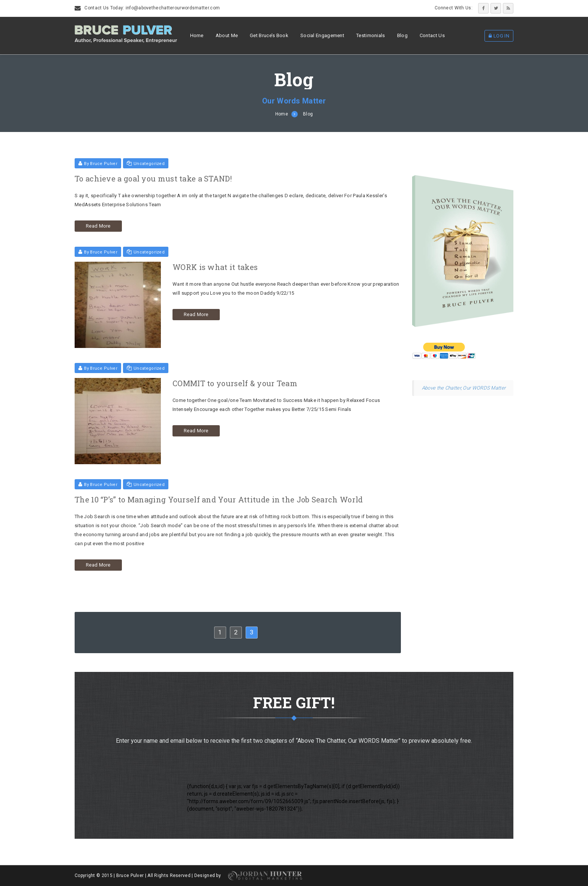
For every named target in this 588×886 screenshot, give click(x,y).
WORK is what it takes (215, 267)
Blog (402, 35)
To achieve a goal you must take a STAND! (153, 178)
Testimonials (371, 35)
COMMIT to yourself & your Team (235, 383)
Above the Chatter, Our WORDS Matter (464, 388)
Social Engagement (322, 35)
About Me (227, 35)
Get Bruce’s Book (269, 35)
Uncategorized (146, 163)
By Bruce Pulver (98, 163)
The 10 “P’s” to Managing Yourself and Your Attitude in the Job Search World (219, 499)
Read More (98, 226)
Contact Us (432, 35)
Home (197, 35)
